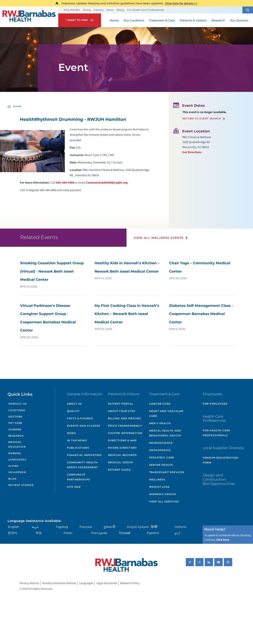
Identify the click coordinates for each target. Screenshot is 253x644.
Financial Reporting (84, 455)
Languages (17, 460)
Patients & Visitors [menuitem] (193, 20)
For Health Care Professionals (146, 10)
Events (17, 106)
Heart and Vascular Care (166, 413)
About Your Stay (122, 411)
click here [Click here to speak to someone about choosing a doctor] (223, 540)
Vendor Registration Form (221, 460)
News (110, 10)
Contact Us (17, 404)
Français (86, 527)
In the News (77, 440)
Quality (73, 411)
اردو (177, 533)
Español (153, 533)
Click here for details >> (181, 3)
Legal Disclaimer (107, 583)
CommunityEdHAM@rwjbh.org (107, 183)
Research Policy (130, 583)
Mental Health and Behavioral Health (165, 433)
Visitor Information (125, 433)
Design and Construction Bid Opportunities (219, 479)
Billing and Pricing (124, 418)
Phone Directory (122, 448)
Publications (78, 448)
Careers (99, 10)
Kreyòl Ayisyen (138, 527)
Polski (68, 533)
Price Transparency (125, 426)
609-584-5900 (65, 183)
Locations (17, 410)
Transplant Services (167, 472)
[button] (248, 10)
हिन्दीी (154, 527)
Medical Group (120, 462)
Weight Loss (159, 487)
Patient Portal (121, 404)
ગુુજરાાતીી (109, 527)
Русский (125, 533)
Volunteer (17, 472)
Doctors (15, 417)
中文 (39, 533)
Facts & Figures (80, 418)
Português (99, 533)
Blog (12, 479)
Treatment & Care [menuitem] (162, 20)
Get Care (15, 423)
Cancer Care (160, 404)
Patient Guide (119, 470)
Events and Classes (84, 426)
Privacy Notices (29, 583)
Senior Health (161, 465)
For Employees (215, 404)
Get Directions (192, 152)
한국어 (13, 533)
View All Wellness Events (159, 238)
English (14, 527)
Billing (120, 10)
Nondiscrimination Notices (59, 583)
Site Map (74, 487)
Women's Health (163, 494)
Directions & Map (122, 440)
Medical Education (17, 444)
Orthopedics (160, 450)
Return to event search (202, 119)
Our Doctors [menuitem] (239, 20)
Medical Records (122, 455)
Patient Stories (21, 485)
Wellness (157, 479)
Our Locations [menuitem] (134, 20)
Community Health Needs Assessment (82, 465)
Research (16, 436)
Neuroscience (161, 443)
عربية (35, 527)
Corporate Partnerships (79, 477)
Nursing (15, 453)
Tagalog (62, 527)
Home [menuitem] (114, 20)
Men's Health (160, 423)
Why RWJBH (72, 10)
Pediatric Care (162, 457)
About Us (75, 404)
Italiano (180, 527)
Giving (87, 10)
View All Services (164, 501)
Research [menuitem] (218, 20)
